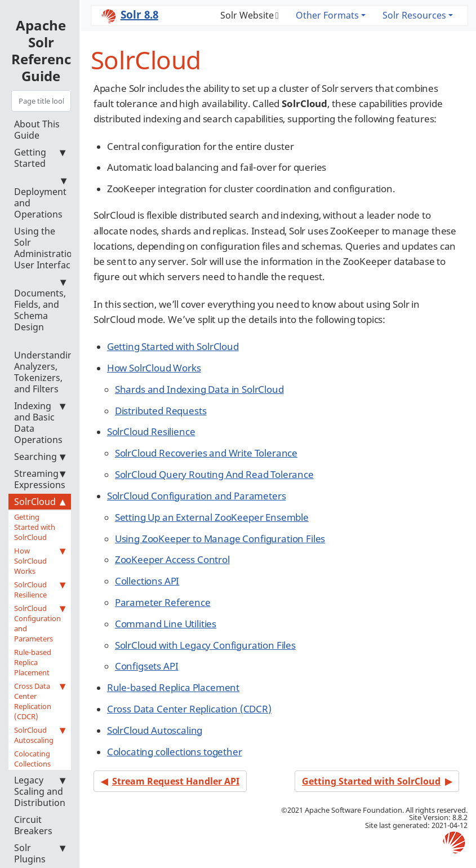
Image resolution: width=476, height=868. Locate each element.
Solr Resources (414, 15)
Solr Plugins (40, 853)
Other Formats (327, 15)
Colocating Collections (32, 759)
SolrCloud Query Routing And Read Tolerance (214, 474)
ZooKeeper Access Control (172, 559)
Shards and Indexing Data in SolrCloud (199, 389)
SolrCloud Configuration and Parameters (40, 623)
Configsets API (147, 666)
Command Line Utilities (166, 624)
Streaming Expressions (40, 479)
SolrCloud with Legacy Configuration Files (205, 645)
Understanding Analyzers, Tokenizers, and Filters (46, 367)
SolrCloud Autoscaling (40, 735)
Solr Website (247, 15)
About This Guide (37, 130)
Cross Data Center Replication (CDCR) (40, 701)
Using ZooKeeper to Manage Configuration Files (220, 539)
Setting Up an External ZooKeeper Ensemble (212, 517)
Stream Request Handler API (176, 781)
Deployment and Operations (40, 198)
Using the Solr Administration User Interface (46, 248)
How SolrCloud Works (40, 561)
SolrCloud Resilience (40, 590)
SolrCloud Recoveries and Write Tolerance (206, 453)
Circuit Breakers (33, 825)
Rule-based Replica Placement (33, 662)
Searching (40, 457)
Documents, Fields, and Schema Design (40, 305)
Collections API (147, 581)
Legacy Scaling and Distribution (40, 791)
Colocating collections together (175, 752)
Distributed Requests (161, 411)
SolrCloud (40, 502)
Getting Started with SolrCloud (35, 527)
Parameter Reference (163, 602)
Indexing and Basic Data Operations (40, 423)
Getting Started (40, 158)
